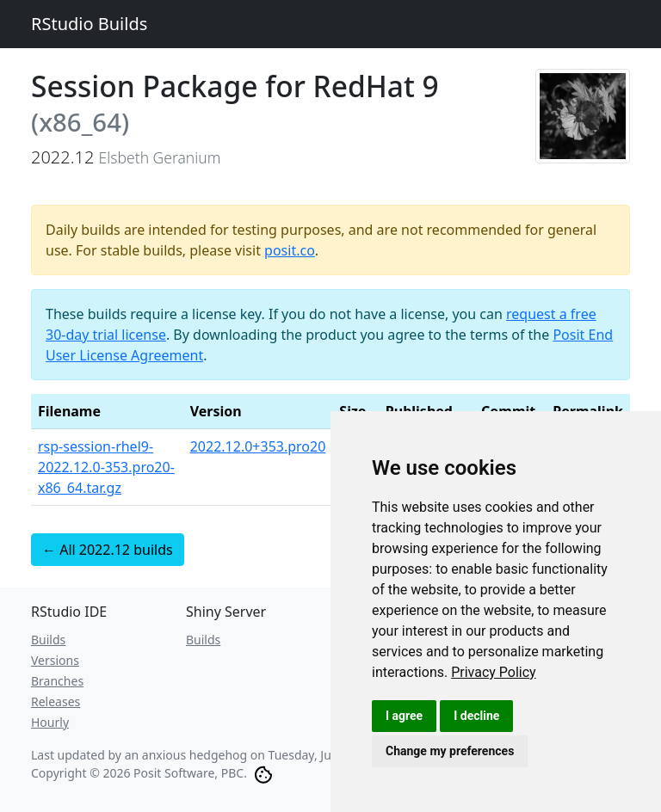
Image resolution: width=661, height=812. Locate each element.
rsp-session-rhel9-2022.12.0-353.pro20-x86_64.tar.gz (106, 467)
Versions (55, 660)
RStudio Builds (89, 24)
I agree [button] (404, 716)
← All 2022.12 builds (108, 550)
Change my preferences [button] (450, 751)
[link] (494, 672)
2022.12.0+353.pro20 (258, 446)
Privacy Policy (494, 672)
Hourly (50, 722)
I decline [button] (476, 716)
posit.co (290, 250)
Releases (56, 701)
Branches (57, 681)
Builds (48, 640)
